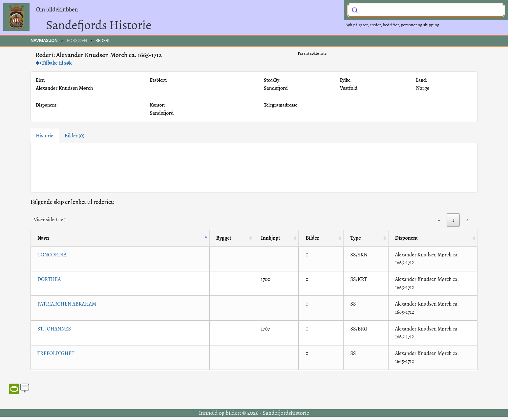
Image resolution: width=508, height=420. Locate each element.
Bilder (74, 136)
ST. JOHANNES (54, 329)
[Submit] (355, 10)
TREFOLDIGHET (56, 353)
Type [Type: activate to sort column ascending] (355, 238)
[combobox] (426, 10)
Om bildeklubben (57, 10)
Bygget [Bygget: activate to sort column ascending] (224, 238)
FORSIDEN (77, 40)
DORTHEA (49, 279)
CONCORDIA (52, 255)
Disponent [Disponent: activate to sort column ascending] (407, 238)
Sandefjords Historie (99, 25)
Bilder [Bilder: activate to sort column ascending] (312, 238)
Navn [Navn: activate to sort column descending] (43, 238)
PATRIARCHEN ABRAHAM (67, 304)
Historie (45, 136)
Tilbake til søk (54, 63)
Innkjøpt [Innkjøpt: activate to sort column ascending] (271, 238)
